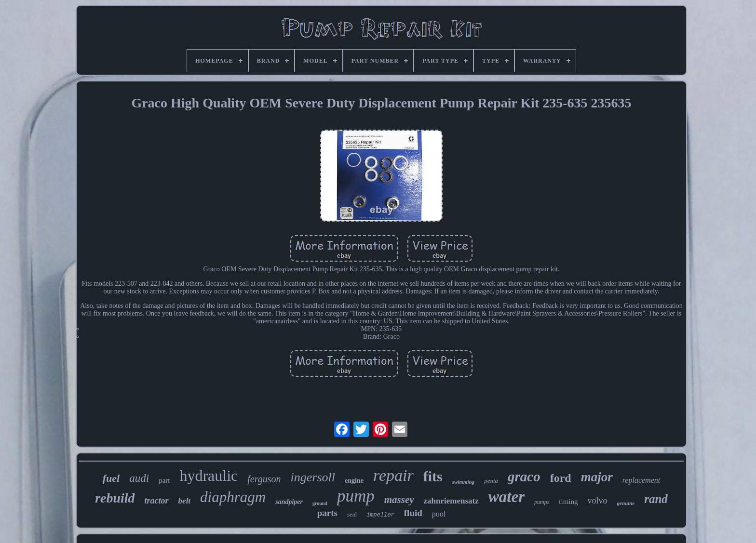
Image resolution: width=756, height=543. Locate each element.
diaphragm (233, 497)
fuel (111, 478)
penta (491, 481)
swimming (463, 482)
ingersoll (313, 477)
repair (393, 475)
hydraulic (209, 476)
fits (433, 476)
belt (185, 501)
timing (568, 502)
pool (439, 514)
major (597, 477)
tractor (157, 501)
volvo (598, 501)
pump (356, 496)
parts (327, 513)
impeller (380, 515)
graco (524, 477)
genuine (626, 503)
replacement (641, 480)
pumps (542, 502)
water (506, 497)
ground (320, 503)
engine (354, 481)
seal (352, 514)
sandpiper (289, 502)
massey (399, 500)
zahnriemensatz (451, 501)
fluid (413, 513)
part (164, 480)
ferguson (264, 479)
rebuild (115, 498)
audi (139, 478)
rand (656, 499)
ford (561, 478)
